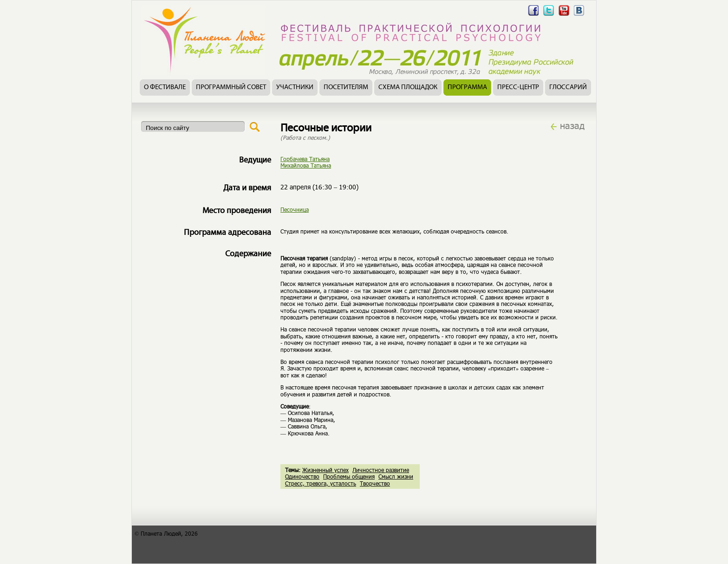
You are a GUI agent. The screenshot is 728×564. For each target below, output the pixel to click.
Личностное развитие (381, 470)
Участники (295, 88)
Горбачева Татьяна (305, 159)
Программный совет (231, 88)
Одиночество (302, 476)
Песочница (295, 209)
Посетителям (346, 88)
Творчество (375, 483)
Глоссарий (568, 88)
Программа (467, 88)
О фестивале (165, 88)
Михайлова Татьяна (306, 165)
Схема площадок (408, 88)
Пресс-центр (518, 88)
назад (572, 125)
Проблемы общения (349, 476)
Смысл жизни (396, 476)
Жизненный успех (325, 470)
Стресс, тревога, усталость (321, 483)
